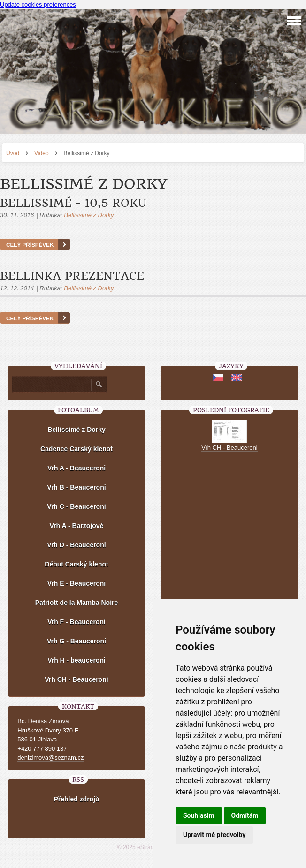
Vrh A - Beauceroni (76, 468)
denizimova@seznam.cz (50, 758)
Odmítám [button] (245, 815)
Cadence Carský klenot (76, 449)
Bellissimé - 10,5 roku (73, 203)
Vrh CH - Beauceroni (76, 679)
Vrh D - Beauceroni (76, 545)
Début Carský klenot (76, 564)
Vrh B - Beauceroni (76, 487)
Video (41, 153)
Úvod (13, 153)
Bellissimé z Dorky (89, 215)
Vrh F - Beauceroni (76, 622)
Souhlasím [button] (199, 815)
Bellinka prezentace (72, 276)
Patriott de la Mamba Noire (77, 603)
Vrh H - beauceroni (76, 660)
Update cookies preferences (38, 4)
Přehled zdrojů (76, 799)
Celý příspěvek (30, 245)
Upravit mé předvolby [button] (214, 835)
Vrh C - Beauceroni (76, 506)
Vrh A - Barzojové (77, 526)
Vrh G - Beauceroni (76, 641)
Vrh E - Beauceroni (76, 583)
